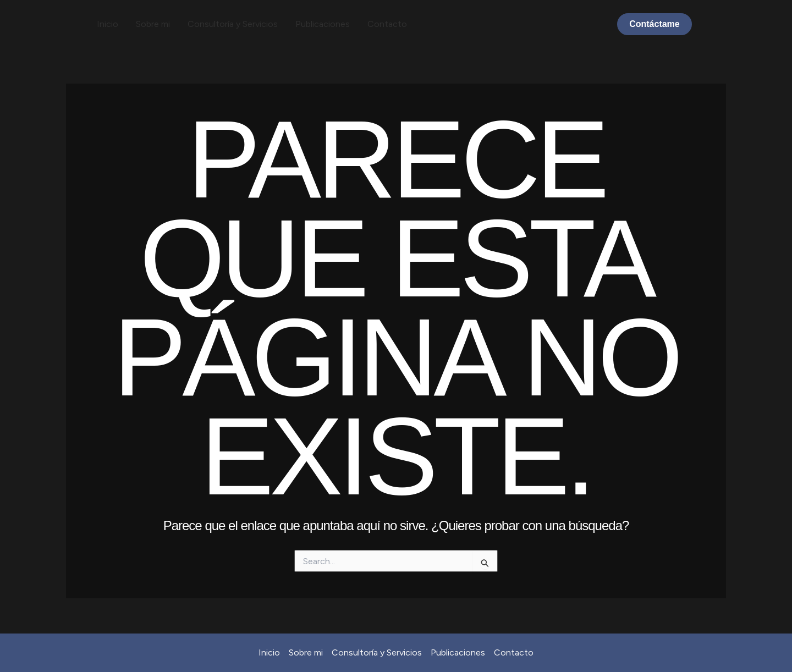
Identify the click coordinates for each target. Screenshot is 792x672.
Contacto (387, 24)
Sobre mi (153, 24)
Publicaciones (323, 24)
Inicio (108, 24)
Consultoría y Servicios (233, 24)
